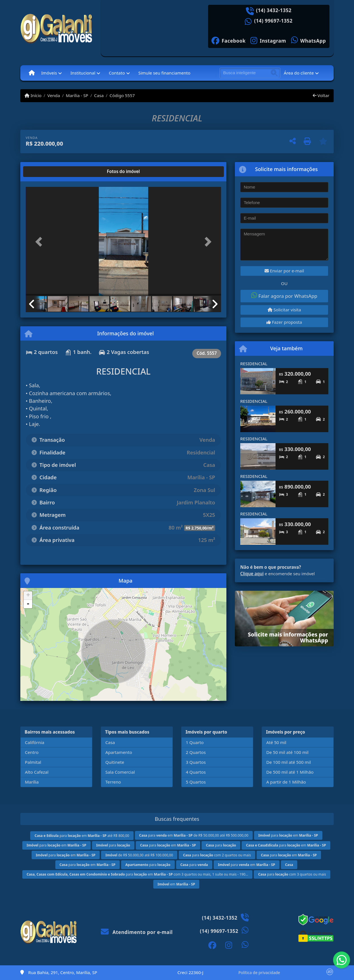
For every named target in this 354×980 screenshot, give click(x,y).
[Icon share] (229, 40)
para (113, 845)
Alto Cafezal (37, 772)
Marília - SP (77, 95)
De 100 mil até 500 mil (289, 762)
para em (288, 835)
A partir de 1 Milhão (286, 782)
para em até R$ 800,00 (82, 836)
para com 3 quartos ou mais (292, 874)
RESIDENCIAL (254, 364)
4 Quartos (196, 772)
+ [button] (28, 596)
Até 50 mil (276, 742)
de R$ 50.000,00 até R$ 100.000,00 (139, 855)
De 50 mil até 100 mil (287, 752)
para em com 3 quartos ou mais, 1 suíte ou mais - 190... (137, 874)
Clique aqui (252, 574)
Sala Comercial (120, 772)
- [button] (28, 604)
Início (33, 95)
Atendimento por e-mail (137, 932)
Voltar (321, 95)
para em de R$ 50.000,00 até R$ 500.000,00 (194, 835)
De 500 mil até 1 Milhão (290, 772)
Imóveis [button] (49, 73)
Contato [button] (117, 73)
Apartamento (119, 752)
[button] (40, 242)
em (176, 884)
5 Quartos (196, 782)
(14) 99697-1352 (273, 21)
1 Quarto (195, 742)
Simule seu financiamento (164, 73)
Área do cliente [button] (299, 73)
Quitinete (115, 762)
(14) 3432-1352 (274, 10)
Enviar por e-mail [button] (284, 271)
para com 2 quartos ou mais (217, 855)
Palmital (33, 762)
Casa (99, 95)
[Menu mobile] (32, 73)
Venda (54, 95)
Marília (32, 782)
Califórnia (34, 742)
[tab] (44, 172)
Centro (32, 752)
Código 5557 (122, 95)
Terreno (113, 782)
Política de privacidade (259, 973)
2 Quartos (196, 752)
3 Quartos (196, 762)
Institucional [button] (83, 73)
